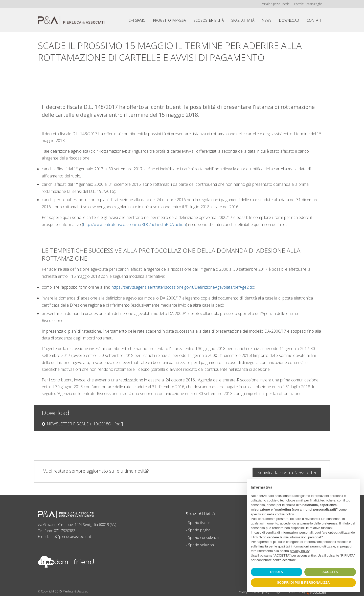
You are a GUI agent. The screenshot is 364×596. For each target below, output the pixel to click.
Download (289, 20)
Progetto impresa (169, 20)
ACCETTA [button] (330, 572)
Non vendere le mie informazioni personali (291, 537)
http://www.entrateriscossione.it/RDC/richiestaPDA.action (134, 224)
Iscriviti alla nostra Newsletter (287, 470)
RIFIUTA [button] (277, 572)
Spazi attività (243, 20)
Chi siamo (137, 20)
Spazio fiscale (199, 521)
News (267, 20)
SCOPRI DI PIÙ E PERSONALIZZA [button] (303, 582)
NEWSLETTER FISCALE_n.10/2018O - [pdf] (85, 424)
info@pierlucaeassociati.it (71, 534)
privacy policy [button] (300, 551)
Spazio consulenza (203, 535)
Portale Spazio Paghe (308, 4)
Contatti (314, 20)
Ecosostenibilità (209, 20)
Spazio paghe (199, 528)
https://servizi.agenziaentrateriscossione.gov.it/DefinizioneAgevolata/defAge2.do (183, 287)
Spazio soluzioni (201, 543)
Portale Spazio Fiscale (274, 4)
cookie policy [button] (284, 514)
